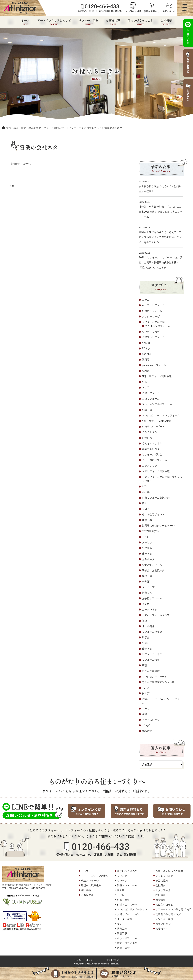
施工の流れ (162, 881)
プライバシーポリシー (84, 960)
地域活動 (147, 731)
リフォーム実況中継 (153, 322)
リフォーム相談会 (152, 632)
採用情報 (161, 895)
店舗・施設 (123, 948)
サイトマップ (113, 960)
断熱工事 (147, 520)
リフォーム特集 (151, 660)
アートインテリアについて (54, 22)
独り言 (146, 693)
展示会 (146, 637)
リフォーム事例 (88, 22)
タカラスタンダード (153, 427)
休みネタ (147, 554)
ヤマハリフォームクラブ (156, 615)
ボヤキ (146, 709)
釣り (145, 503)
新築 (145, 621)
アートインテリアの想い (95, 876)
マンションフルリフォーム (157, 404)
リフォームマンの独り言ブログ (173, 909)
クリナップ (148, 587)
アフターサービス (152, 316)
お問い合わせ (169, 11)
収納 (120, 924)
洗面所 (121, 890)
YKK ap (146, 343)
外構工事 (147, 410)
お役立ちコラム (164, 905)
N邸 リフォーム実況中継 (157, 376)
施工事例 (86, 890)
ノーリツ (147, 542)
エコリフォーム (151, 399)
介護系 (146, 371)
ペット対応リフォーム (155, 460)
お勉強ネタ (148, 559)
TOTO (145, 688)
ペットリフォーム (127, 938)
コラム (146, 300)
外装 (145, 382)
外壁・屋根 (123, 900)
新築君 (146, 360)
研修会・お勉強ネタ (153, 570)
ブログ (146, 509)
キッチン (122, 881)
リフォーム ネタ (152, 654)
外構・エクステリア (128, 905)
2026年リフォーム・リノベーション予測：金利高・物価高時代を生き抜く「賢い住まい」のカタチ (161, 262)
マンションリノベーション (132, 909)
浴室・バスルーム (127, 885)
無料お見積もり (152, 11)
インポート (148, 604)
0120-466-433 (102, 6)
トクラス (147, 387)
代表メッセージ (90, 881)
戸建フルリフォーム (153, 337)
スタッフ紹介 (163, 890)
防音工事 (122, 929)
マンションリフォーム (155, 677)
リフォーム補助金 (152, 455)
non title (146, 354)
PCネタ (146, 348)
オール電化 (148, 626)
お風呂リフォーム (152, 311)
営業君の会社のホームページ (158, 526)
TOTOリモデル (150, 531)
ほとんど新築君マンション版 (158, 682)
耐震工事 (122, 933)
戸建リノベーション (128, 914)
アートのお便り (151, 720)
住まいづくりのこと (140, 22)
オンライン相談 (133, 11)
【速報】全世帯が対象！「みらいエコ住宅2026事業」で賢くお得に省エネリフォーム (161, 212)
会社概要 (166, 22)
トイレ (146, 537)
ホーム (25, 22)
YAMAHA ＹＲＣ (152, 565)
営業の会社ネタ (151, 449)
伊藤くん (147, 593)
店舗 (145, 665)
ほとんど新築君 (151, 671)
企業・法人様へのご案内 (169, 871)
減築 (145, 714)
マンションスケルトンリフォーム (161, 415)
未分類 (146, 582)
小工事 (146, 492)
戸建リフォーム (151, 393)
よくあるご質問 (164, 876)
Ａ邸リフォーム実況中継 (156, 471)
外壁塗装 (147, 548)
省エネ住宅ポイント (153, 514)
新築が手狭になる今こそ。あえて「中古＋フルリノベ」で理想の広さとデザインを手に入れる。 (160, 237)
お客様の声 (113, 22)
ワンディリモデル (152, 332)
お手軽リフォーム (152, 598)
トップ (85, 871)
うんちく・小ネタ (152, 443)
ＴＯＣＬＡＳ (150, 432)
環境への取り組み (91, 885)
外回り (146, 643)
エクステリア (150, 466)
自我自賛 (147, 438)
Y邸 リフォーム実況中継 (157, 421)
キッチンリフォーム (153, 305)
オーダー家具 (125, 919)
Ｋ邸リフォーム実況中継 (156, 498)
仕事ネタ (147, 649)
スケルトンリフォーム (158, 326)
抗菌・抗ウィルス (127, 943)
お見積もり (162, 929)
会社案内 (161, 885)
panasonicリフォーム (154, 365)
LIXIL (145, 487)
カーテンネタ (150, 609)
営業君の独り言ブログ (168, 914)
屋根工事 (147, 576)
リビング (122, 876)
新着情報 (161, 900)
